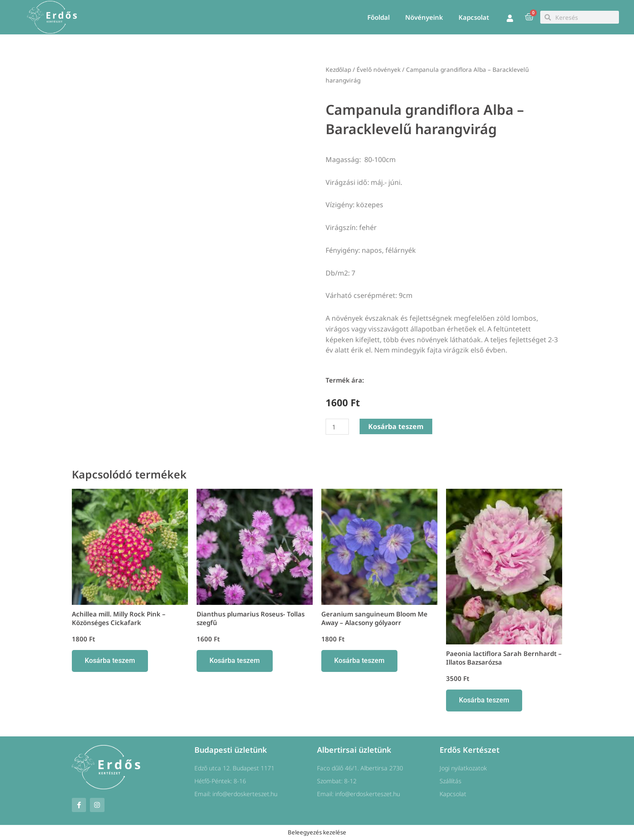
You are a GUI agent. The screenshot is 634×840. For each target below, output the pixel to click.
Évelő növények (379, 69)
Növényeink (424, 17)
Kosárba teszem (396, 426)
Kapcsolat (474, 17)
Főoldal (379, 17)
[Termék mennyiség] (337, 427)
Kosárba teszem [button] (110, 661)
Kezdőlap (338, 69)
